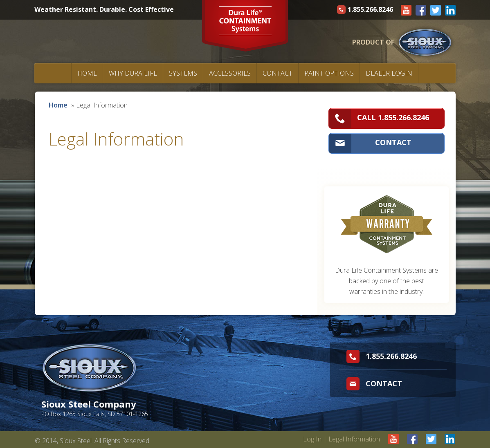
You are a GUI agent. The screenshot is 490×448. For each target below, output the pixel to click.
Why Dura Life (133, 73)
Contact (278, 73)
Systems (183, 73)
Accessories (230, 73)
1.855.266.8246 (366, 9)
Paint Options (329, 73)
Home (87, 73)
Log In (312, 439)
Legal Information (354, 439)
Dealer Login (389, 73)
